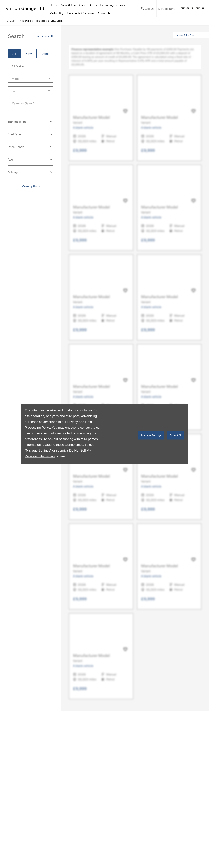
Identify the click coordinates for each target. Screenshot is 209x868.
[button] (31, 66)
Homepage (41, 21)
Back (12, 21)
